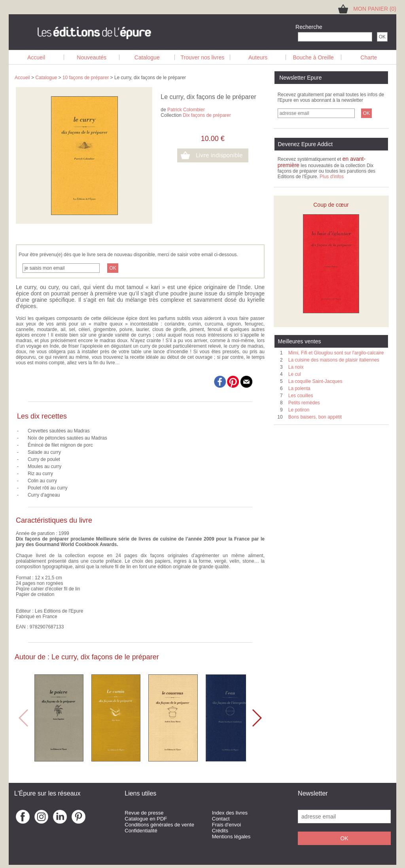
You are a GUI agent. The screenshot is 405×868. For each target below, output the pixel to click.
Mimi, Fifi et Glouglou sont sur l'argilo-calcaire (336, 353)
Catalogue (147, 57)
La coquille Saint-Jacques (315, 381)
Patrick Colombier (186, 110)
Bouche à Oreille (313, 57)
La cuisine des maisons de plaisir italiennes (334, 360)
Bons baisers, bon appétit (315, 417)
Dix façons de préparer (207, 115)
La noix (296, 367)
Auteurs (258, 57)
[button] (256, 718)
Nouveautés (92, 57)
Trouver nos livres (203, 57)
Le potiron (299, 410)
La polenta (299, 388)
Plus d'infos (332, 177)
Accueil (36, 57)
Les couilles (301, 396)
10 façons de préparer (86, 78)
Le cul (295, 374)
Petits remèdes (304, 403)
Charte (369, 57)
